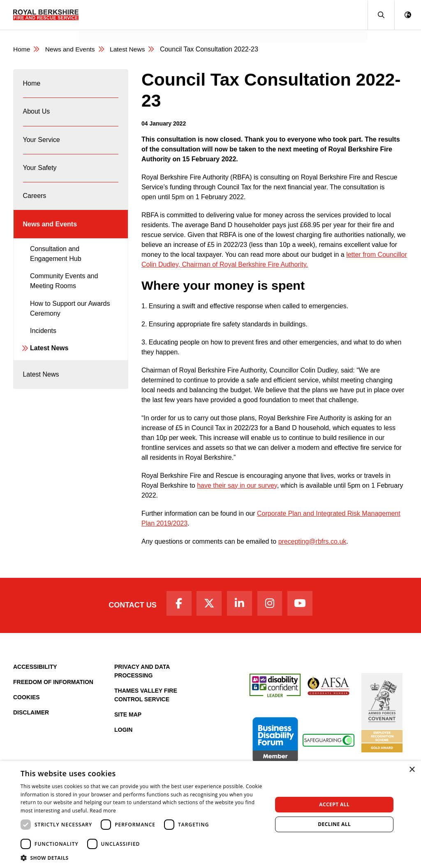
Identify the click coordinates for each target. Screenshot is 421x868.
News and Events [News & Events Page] (71, 50)
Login (123, 731)
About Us (37, 114)
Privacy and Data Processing (142, 673)
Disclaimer (31, 714)
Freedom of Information (53, 684)
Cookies (27, 699)
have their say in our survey (237, 486)
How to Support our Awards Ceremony (70, 318)
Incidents (43, 340)
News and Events (111, 27)
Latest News (49, 358)
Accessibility (35, 668)
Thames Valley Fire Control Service (146, 697)
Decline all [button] (334, 824)
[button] (381, 15)
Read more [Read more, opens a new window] (103, 811)
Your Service (42, 144)
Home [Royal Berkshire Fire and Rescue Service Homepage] (22, 50)
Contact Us (129, 606)
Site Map (128, 716)
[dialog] (210, 814)
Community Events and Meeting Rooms (64, 291)
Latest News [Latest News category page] (130, 50)
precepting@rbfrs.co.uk (312, 542)
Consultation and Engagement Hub (56, 263)
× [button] (412, 770)
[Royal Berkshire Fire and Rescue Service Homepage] (46, 15)
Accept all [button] (334, 804)
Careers (35, 203)
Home (32, 85)
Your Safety (40, 173)
